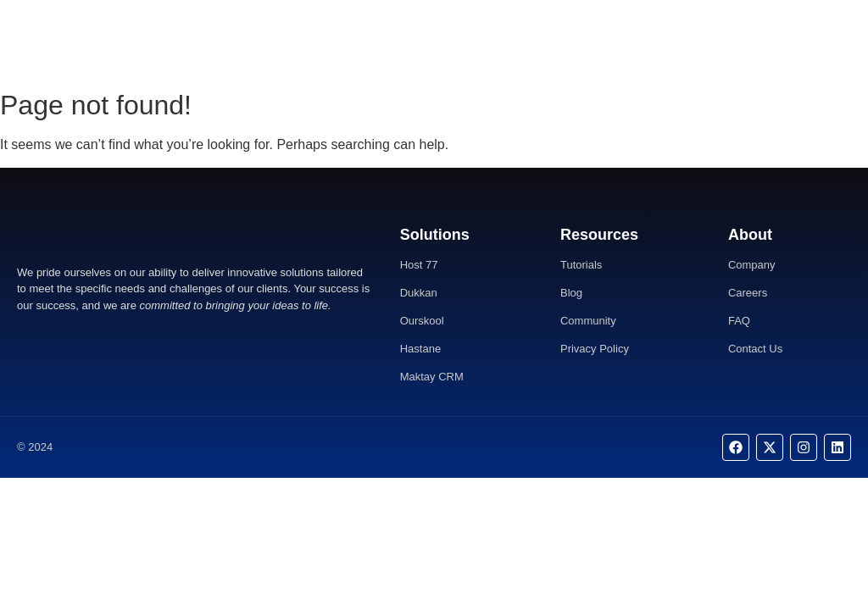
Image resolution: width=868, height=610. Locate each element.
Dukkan (419, 293)
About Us (419, 40)
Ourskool (422, 321)
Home (362, 40)
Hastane (420, 349)
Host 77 (419, 265)
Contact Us (490, 40)
